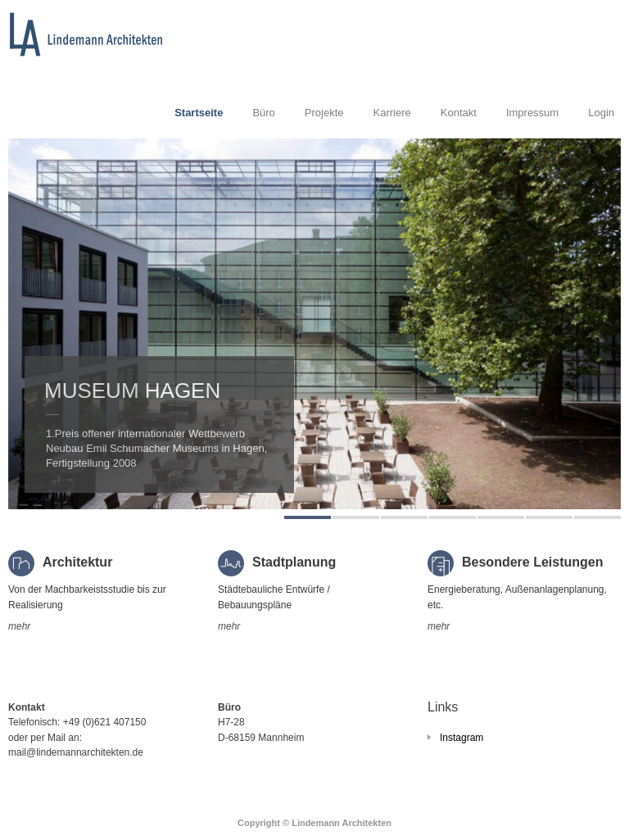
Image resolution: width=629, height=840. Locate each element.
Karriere (392, 113)
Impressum (532, 113)
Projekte (324, 113)
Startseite (199, 113)
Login (601, 113)
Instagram (462, 738)
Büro (263, 113)
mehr (19, 626)
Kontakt (459, 113)
